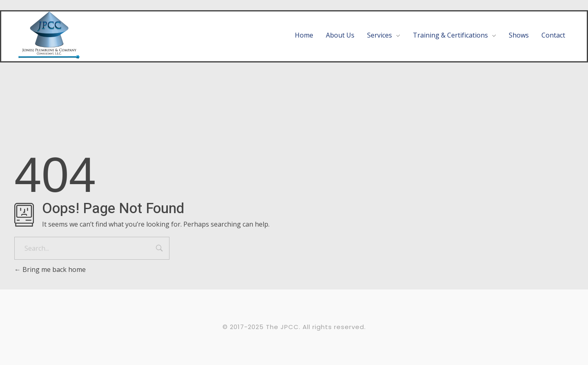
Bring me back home (50, 269)
